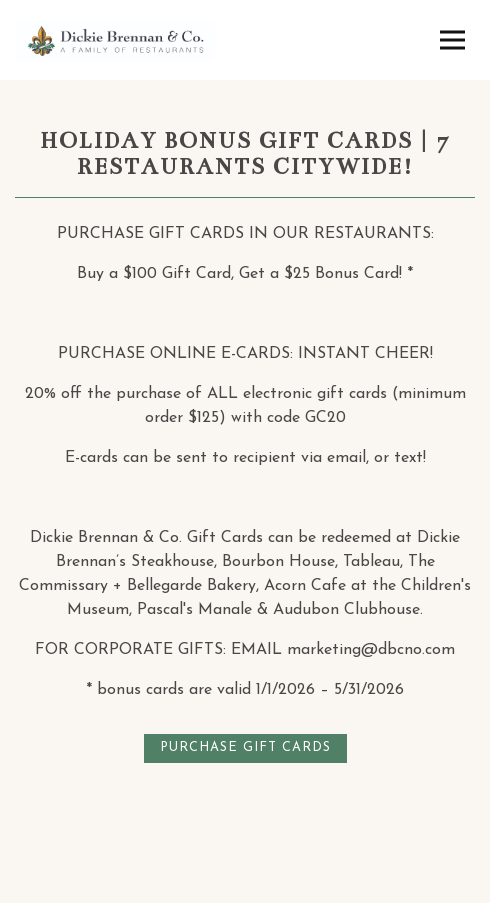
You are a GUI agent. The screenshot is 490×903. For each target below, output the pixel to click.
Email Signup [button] (245, 887)
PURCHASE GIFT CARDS (245, 747)
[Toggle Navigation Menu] (452, 40)
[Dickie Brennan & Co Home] (115, 40)
